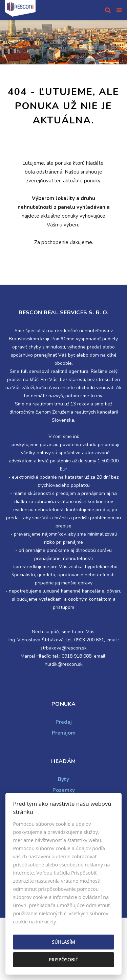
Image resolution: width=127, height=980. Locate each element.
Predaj (64, 722)
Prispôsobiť (63, 959)
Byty (63, 779)
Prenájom (64, 733)
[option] (63, 42)
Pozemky (64, 790)
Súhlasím (63, 942)
